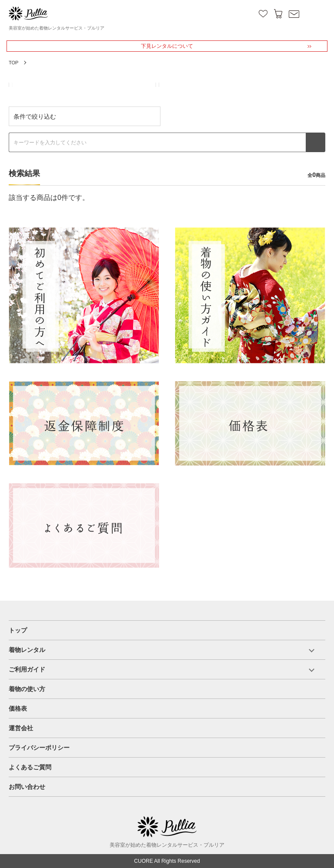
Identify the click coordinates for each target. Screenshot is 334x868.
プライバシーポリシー (39, 748)
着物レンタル (27, 650)
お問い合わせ (27, 787)
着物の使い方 (27, 689)
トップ (18, 630)
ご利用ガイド (27, 669)
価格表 (18, 708)
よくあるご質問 (30, 767)
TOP (13, 63)
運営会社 (21, 728)
